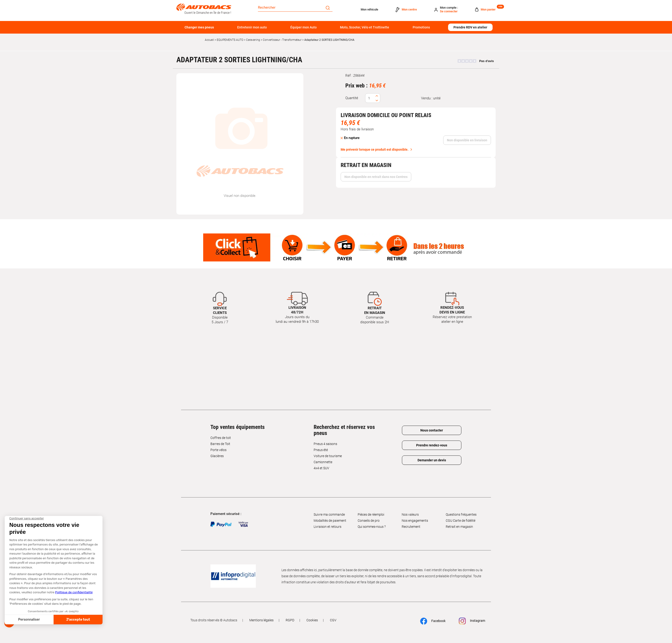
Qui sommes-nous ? (372, 527)
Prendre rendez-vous (432, 445)
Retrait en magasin (459, 527)
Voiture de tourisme (328, 456)
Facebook (433, 621)
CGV (333, 620)
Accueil (209, 40)
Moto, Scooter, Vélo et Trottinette (365, 27)
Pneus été (321, 450)
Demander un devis (432, 460)
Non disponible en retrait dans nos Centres (376, 177)
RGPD (290, 620)
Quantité (352, 98)
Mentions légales (261, 620)
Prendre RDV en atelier (470, 27)
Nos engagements (415, 521)
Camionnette (323, 462)
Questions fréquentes (461, 514)
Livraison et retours (327, 527)
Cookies (312, 620)
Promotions (421, 27)
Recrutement (411, 527)
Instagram (472, 621)
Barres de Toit (220, 444)
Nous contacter (432, 430)
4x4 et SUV (321, 468)
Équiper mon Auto (303, 27)
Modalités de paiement (330, 521)
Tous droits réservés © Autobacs (214, 620)
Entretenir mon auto (252, 27)
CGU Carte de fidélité (461, 521)
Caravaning (253, 40)
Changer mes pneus (199, 27)
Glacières (217, 456)
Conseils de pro (369, 521)
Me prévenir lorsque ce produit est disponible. (375, 149)
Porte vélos (218, 450)
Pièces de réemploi (371, 514)
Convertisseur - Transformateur (282, 40)
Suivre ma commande (329, 514)
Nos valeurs (410, 514)
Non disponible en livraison (467, 140)
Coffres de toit (221, 438)
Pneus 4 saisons (325, 444)
